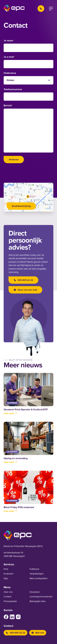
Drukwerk (9, 574)
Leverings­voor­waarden (41, 597)
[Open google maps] (28, 197)
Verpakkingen (37, 574)
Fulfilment (34, 569)
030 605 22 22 (23, 280)
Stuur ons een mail (25, 290)
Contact (7, 597)
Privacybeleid (10, 601)
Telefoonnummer (13, 89)
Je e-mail (9, 57)
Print (6, 569)
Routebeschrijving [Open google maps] (21, 206)
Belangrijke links (38, 601)
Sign (6, 578)
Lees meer (10, 413)
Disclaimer (35, 592)
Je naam (9, 41)
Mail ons (38, 633)
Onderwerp (10, 73)
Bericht (8, 106)
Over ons (8, 592)
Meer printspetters (39, 578)
